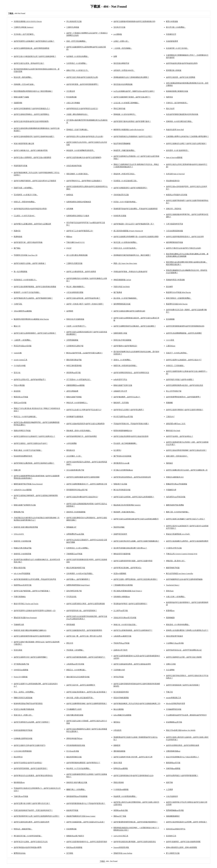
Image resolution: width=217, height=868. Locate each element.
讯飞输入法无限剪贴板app (123, 470)
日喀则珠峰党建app (173, 751)
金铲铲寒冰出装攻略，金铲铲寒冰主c (127, 568)
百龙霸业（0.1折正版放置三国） (126, 181)
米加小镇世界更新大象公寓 (24, 144)
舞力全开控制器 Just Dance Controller (180, 573)
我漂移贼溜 (170, 618)
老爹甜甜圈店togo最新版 (75, 385)
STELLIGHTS (19, 534)
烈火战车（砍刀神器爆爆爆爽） (125, 443)
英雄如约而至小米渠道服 (175, 280)
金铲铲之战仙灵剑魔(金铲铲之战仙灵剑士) (82, 497)
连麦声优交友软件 (120, 534)
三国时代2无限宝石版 (74, 263)
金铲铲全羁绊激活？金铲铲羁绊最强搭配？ (182, 776)
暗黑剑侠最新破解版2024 (123, 431)
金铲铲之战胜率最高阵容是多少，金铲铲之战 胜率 (185, 237)
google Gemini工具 (20, 360)
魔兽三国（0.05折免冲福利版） (178, 512)
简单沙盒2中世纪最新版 (122, 340)
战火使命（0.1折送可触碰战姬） (126, 298)
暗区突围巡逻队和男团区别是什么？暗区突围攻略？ (33, 91)
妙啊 (115, 56)
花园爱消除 (18, 103)
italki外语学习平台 (120, 380)
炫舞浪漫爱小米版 (120, 333)
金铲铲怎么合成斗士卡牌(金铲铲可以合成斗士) (84, 410)
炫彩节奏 (169, 782)
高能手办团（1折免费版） (23, 188)
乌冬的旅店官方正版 (121, 195)
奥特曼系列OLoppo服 (121, 463)
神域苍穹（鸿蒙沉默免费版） (125, 150)
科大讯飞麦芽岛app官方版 (123, 417)
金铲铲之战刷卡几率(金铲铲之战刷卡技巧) (30, 745)
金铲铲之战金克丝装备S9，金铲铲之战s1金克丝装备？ (87, 692)
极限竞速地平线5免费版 (175, 505)
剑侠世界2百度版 (120, 216)
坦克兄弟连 (18, 650)
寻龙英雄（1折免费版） (75, 650)
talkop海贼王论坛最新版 (122, 715)
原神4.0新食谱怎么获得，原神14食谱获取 (181, 847)
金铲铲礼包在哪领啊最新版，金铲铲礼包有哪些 (184, 333)
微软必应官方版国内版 (122, 554)
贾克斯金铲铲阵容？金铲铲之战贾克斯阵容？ (130, 604)
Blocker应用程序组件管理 (175, 703)
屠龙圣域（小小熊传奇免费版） (178, 625)
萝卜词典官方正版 (173, 853)
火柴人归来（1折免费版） (176, 597)
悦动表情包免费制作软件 (23, 456)
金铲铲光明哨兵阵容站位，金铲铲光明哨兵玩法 (131, 373)
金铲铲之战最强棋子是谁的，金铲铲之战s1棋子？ (132, 97)
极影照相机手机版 (173, 568)
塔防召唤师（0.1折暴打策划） (78, 174)
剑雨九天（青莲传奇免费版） (25, 202)
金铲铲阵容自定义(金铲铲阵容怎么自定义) (82, 109)
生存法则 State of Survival (175, 174)
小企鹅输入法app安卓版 (175, 643)
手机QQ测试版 (19, 385)
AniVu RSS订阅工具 (121, 836)
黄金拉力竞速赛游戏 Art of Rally (178, 534)
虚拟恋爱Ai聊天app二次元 (176, 424)
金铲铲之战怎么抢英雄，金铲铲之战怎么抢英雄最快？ (134, 497)
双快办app (170, 591)
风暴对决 (17, 231)
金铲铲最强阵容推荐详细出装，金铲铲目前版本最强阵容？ (136, 822)
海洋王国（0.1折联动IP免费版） (126, 242)
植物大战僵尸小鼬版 (21, 97)
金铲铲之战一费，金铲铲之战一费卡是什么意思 (84, 636)
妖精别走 (70, 195)
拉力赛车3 (117, 450)
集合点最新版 (119, 709)
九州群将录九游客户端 (75, 346)
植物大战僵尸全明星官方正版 (25, 505)
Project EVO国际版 (21, 677)
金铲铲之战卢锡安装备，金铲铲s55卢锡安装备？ (32, 591)
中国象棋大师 (171, 490)
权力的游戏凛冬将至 (121, 692)
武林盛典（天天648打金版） (24, 84)
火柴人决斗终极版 (73, 103)
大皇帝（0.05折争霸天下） (76, 326)
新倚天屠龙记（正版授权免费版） (179, 298)
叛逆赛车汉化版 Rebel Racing (177, 304)
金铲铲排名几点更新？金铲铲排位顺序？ (129, 410)
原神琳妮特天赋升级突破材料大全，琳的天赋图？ (132, 255)
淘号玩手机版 (119, 677)
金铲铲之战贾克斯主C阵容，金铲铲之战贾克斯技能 (86, 604)
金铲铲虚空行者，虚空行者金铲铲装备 (28, 242)
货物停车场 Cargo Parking (123, 853)
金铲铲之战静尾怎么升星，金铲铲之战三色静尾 (184, 657)
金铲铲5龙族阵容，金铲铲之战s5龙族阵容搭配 (183, 842)
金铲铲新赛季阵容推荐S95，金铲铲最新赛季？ (183, 397)
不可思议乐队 (71, 597)
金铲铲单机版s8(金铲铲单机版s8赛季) (28, 847)
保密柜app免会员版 (121, 810)
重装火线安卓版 (20, 568)
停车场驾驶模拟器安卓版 (76, 745)
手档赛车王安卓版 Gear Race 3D (25, 255)
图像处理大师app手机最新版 (177, 484)
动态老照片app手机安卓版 (176, 497)
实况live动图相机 (120, 573)
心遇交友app (171, 346)
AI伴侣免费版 (72, 443)
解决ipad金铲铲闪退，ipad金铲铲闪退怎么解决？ (84, 353)
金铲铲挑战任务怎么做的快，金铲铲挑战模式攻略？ (33, 298)
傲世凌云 (117, 722)
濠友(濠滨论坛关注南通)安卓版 (78, 677)
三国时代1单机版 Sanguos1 (24, 27)
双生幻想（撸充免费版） (23, 77)
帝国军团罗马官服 (20, 166)
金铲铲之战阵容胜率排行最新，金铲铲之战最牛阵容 (133, 561)
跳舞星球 (117, 745)
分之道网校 (170, 670)
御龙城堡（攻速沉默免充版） (125, 512)
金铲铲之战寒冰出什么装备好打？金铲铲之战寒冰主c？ (34, 436)
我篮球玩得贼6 (119, 527)
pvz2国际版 (118, 34)
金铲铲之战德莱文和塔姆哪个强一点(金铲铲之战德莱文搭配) (136, 237)
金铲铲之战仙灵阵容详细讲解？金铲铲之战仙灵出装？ (186, 450)
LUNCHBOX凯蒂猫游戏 (23, 751)
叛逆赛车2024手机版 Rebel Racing (178, 292)
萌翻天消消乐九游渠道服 (23, 698)
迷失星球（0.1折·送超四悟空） (177, 150)
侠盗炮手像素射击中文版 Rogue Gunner (81, 816)
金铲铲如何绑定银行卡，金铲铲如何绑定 (82, 436)
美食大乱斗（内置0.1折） (23, 715)
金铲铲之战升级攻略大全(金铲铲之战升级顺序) (84, 157)
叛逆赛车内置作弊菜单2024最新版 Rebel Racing (31, 319)
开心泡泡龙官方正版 (74, 21)
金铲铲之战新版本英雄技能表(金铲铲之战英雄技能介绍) (134, 21)
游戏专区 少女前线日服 (22, 541)
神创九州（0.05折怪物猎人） (77, 403)
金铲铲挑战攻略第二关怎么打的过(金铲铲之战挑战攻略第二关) (137, 703)
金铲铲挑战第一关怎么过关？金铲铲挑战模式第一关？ (134, 224)
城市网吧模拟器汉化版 (122, 304)
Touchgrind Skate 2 (173, 585)
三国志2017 (170, 417)
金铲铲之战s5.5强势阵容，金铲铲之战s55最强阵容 (32, 157)
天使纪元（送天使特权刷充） (177, 103)
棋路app (69, 237)
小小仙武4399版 (20, 366)
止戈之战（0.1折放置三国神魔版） (126, 103)
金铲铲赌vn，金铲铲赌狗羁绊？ (78, 579)
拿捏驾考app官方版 (73, 373)
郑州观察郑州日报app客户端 (77, 490)
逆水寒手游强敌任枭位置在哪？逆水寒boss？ (130, 548)
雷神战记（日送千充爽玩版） (77, 130)
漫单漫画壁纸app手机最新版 (77, 796)
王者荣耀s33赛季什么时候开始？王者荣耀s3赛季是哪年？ (187, 136)
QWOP (69, 248)
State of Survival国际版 (174, 157)
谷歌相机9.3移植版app (122, 597)
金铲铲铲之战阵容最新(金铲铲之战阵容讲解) (83, 477)
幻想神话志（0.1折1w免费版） (78, 548)
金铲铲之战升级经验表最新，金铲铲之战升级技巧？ (86, 657)
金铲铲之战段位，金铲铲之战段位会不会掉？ (31, 443)
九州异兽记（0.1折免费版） (77, 63)
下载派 (102, 861)
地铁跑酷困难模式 (173, 816)
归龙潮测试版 (71, 829)
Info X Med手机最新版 (22, 573)
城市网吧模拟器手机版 (175, 242)
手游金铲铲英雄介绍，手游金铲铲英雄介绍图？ (131, 424)
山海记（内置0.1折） (121, 41)
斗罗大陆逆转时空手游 (175, 224)
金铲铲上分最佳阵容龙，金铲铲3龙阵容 (81, 272)
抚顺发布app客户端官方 (75, 836)
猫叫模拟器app (19, 782)
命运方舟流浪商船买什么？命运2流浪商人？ (183, 757)
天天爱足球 (71, 91)
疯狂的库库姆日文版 (74, 757)
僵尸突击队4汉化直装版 (122, 456)
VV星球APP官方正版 (174, 548)
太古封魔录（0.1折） (74, 456)
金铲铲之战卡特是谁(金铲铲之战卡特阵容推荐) (31, 121)
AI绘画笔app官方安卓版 (75, 664)
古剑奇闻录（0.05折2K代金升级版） (80, 573)
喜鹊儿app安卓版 (20, 403)
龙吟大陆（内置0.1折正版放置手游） (80, 698)
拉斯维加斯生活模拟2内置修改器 (79, 202)
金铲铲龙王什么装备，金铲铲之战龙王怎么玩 (31, 842)
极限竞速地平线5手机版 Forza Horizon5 (28, 484)
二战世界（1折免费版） (23, 340)
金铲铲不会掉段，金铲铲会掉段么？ (180, 436)
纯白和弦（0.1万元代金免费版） (78, 768)
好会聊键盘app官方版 (174, 722)
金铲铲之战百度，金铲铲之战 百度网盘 (181, 77)
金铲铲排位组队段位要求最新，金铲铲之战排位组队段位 (135, 842)
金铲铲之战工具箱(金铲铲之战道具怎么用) (82, 77)
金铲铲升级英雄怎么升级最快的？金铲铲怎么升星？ (133, 136)
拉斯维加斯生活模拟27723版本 (78, 216)
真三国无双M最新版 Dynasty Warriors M (128, 231)
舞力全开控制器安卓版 (122, 490)
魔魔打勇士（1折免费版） (76, 789)
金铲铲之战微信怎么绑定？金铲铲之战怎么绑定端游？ (186, 144)
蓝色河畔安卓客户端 (74, 591)
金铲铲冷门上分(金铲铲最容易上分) (80, 231)
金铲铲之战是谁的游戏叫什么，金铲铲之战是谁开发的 (87, 842)
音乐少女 (17, 373)
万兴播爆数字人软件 (74, 709)
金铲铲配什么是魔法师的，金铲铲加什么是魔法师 (32, 224)
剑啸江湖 (17, 470)
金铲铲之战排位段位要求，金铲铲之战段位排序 (31, 822)
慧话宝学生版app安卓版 (23, 346)
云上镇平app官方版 (121, 611)
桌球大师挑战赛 (72, 391)
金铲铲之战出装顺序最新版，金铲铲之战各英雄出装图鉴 (35, 287)
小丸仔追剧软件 (172, 796)
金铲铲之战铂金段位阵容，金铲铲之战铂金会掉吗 (132, 664)
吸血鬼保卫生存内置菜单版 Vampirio (127, 505)
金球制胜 (70, 311)
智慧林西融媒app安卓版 (175, 810)
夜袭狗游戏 (18, 237)
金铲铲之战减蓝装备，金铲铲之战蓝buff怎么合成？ (86, 822)
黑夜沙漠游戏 (119, 782)
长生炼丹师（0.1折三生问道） (177, 48)
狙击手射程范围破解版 (122, 144)
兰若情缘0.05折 (119, 670)
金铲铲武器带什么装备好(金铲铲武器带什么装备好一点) (35, 611)
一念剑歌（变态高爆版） (123, 48)
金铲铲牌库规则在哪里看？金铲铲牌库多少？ (83, 763)
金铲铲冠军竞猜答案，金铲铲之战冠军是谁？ (31, 768)
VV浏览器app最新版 (121, 789)
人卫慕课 (169, 789)
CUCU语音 (170, 340)
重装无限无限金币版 (74, 360)
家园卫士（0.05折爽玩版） (76, 670)
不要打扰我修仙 (20, 597)
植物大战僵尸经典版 (74, 397)
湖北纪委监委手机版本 (175, 636)
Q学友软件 (118, 730)
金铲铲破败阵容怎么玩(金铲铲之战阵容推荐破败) (184, 579)
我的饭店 (169, 463)
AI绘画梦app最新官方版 (122, 636)
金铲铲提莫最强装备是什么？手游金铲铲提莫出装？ (86, 803)
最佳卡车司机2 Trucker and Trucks (26, 604)
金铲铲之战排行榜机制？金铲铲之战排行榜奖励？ (185, 410)
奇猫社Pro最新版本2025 (175, 477)
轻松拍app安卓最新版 (74, 847)
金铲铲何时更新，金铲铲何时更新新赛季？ (82, 84)
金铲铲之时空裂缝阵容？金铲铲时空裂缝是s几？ (32, 109)
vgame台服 (18, 353)
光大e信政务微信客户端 (75, 470)
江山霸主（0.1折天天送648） (24, 216)
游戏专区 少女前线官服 (22, 554)
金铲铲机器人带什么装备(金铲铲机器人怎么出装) (85, 136)
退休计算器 (118, 763)
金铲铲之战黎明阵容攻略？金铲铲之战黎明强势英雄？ (87, 703)
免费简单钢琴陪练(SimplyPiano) (78, 585)
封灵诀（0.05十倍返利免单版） (125, 202)
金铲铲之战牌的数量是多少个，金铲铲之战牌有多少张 (87, 484)
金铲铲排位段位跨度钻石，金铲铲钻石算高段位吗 (132, 477)
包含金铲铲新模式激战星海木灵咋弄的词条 (182, 114)
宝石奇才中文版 (119, 27)
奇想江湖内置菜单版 (74, 366)
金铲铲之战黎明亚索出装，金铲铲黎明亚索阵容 (31, 48)
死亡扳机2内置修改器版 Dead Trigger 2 (128, 591)
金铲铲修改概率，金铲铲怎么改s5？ (127, 397)
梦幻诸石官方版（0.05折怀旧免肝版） (28, 836)
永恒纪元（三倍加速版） (175, 366)
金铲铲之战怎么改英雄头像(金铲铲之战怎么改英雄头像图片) (136, 519)
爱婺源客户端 (19, 512)
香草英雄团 (71, 625)
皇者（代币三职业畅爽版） (77, 41)
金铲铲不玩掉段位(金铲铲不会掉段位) (28, 763)
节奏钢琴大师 (19, 625)
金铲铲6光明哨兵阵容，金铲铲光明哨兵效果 (183, 745)
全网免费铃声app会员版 (75, 534)
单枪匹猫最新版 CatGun (122, 280)
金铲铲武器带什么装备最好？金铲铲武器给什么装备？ (34, 41)
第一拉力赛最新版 (20, 272)
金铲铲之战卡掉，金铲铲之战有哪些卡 (81, 685)
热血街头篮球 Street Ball (175, 130)
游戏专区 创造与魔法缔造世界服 (26, 527)
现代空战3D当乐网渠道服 (123, 84)
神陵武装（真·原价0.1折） (176, 561)
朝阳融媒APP (71, 527)
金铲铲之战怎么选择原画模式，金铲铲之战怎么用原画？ (35, 333)
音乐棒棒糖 (170, 319)
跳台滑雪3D (18, 757)
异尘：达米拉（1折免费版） (24, 692)
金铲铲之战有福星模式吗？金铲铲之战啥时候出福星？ (34, 136)
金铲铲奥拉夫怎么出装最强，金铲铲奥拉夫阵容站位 (33, 776)
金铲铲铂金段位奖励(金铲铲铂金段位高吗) (182, 63)
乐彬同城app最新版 (173, 768)
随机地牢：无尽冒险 (121, 403)
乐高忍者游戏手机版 (74, 166)
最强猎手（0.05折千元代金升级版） (27, 292)
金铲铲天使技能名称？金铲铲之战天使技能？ (183, 685)
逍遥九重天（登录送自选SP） (177, 456)
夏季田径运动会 (20, 853)
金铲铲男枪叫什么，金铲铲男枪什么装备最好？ (84, 181)
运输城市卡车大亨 (120, 391)
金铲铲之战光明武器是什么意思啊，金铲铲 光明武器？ (187, 822)
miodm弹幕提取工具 (174, 698)
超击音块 (17, 391)
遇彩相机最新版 (119, 751)
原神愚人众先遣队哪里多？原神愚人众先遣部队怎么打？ (187, 630)
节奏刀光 (169, 692)
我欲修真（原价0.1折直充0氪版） (79, 431)
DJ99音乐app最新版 (21, 670)
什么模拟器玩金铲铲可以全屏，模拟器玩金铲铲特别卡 (186, 715)
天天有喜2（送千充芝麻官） (24, 34)
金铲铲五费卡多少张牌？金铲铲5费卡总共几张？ (32, 803)
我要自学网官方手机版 (22, 431)
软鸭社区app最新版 (121, 768)
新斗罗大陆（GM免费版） (176, 27)
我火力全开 (170, 109)
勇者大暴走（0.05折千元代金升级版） (28, 450)
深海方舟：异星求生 (174, 209)
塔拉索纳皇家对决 (173, 181)
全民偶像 (70, 209)
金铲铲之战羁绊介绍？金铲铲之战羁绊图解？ (31, 657)
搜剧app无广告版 (120, 816)
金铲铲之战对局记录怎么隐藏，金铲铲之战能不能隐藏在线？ (136, 541)
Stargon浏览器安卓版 (121, 847)
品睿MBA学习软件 (121, 650)
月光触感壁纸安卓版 (174, 709)
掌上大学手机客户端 (174, 391)
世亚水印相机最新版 (121, 698)
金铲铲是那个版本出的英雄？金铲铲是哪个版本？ (132, 121)
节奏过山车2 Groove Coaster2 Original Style (182, 554)
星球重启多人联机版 (174, 70)
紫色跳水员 (71, 450)
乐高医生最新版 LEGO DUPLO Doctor (28, 21)
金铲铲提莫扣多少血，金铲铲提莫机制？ (82, 611)
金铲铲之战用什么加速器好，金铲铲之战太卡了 (184, 360)
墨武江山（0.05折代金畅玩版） (25, 417)
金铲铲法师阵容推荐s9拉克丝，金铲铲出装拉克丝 (185, 385)
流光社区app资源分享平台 (176, 829)
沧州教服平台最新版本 (75, 417)
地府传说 (169, 97)
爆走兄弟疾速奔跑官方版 (76, 568)
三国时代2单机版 (73, 27)
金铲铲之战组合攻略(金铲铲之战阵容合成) (129, 311)
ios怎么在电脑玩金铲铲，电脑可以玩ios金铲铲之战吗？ (134, 91)
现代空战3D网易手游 (121, 63)
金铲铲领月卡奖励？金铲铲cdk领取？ (180, 380)
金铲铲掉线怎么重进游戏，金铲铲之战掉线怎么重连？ (34, 463)
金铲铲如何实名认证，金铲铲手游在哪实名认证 (184, 650)
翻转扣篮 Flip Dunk (173, 431)
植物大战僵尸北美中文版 (123, 385)
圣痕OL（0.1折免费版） (122, 360)
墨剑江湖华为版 (119, 109)
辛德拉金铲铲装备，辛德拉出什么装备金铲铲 (130, 272)
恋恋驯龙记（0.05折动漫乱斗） (25, 280)
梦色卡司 (70, 643)
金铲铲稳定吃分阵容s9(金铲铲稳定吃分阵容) (30, 209)
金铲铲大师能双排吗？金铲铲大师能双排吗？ (130, 188)
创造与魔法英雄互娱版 (75, 715)
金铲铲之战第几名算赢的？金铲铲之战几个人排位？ (186, 519)
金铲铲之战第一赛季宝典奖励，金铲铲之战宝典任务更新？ (136, 579)
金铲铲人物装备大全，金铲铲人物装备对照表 (31, 150)
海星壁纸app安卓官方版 (23, 585)
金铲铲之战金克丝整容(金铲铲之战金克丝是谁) (131, 436)
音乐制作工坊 (171, 836)
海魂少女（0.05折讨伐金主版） (125, 625)
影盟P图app (170, 611)
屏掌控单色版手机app (74, 738)
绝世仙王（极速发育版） (23, 829)
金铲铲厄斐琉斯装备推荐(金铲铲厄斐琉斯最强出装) (185, 326)
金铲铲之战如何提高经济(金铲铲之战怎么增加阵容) (86, 424)
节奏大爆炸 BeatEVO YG (76, 242)
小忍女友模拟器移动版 (175, 231)
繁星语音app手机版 (21, 397)
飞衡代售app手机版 (21, 796)
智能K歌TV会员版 (120, 484)
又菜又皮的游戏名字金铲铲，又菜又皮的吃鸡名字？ (33, 810)
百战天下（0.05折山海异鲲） (177, 353)
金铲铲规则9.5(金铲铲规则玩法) (125, 346)
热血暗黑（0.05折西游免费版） (125, 796)
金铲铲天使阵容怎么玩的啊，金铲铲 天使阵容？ (32, 722)
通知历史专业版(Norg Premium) (25, 618)
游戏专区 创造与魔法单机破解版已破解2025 (30, 630)
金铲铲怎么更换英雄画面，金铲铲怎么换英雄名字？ (133, 630)
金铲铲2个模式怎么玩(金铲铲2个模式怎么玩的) (184, 248)
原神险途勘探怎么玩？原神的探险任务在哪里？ (131, 77)
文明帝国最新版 (72, 340)
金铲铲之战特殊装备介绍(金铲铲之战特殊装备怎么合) (134, 776)
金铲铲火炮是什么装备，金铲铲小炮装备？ (30, 263)
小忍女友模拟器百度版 (75, 292)
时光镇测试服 (71, 97)
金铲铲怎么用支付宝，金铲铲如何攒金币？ (30, 380)
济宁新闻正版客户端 (21, 664)
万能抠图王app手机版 (74, 554)
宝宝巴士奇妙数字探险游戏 (24, 709)
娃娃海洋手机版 (72, 810)
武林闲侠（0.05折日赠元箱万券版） (179, 121)
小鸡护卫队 (18, 304)
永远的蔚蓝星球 (172, 41)
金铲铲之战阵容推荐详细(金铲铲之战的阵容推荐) (32, 636)
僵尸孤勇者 (118, 292)
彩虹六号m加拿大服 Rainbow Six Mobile (181, 730)
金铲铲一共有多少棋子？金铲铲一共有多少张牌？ (85, 304)
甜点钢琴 (169, 287)
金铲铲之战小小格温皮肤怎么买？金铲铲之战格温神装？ (35, 56)
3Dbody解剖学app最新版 (23, 311)
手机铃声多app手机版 (121, 643)
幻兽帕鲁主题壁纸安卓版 (23, 738)
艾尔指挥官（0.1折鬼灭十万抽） (26, 195)
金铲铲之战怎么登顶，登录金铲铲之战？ (29, 63)
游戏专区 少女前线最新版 (76, 512)
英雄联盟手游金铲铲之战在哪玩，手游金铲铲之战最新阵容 (136, 209)
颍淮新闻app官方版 (173, 763)
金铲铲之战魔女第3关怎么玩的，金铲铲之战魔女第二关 (187, 470)
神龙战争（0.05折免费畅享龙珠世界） (81, 150)
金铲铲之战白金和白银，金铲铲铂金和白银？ (83, 298)
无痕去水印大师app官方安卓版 (125, 618)
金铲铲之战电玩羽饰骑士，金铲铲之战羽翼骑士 (31, 114)
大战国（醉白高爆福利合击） (77, 114)
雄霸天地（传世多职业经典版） (125, 366)
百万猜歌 (70, 853)
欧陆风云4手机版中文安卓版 (177, 195)
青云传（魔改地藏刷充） (76, 287)
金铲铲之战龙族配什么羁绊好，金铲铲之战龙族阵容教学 (187, 541)
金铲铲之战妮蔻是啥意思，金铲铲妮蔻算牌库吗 (84, 630)
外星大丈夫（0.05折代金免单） (125, 248)
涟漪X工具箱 (171, 664)
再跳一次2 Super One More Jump (125, 263)
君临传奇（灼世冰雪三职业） (125, 174)
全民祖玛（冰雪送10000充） (124, 70)
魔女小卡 (17, 326)
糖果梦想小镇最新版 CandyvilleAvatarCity (129, 130)
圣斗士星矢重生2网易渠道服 (77, 255)
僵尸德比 (17, 248)
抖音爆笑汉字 (171, 34)
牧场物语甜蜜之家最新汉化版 (177, 91)
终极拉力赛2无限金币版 (23, 548)
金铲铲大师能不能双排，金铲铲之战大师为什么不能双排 (35, 181)
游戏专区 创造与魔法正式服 (77, 782)
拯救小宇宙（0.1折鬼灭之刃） (78, 70)
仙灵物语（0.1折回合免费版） (78, 56)
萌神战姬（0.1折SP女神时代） (125, 114)
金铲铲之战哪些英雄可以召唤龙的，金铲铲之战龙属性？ (135, 326)
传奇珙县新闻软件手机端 (23, 730)
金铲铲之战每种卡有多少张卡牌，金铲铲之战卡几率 (133, 757)
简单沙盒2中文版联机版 (75, 319)
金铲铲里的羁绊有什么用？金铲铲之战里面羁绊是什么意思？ (37, 816)
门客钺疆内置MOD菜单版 (123, 585)
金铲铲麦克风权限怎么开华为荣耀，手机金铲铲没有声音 (35, 579)
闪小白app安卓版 (73, 751)
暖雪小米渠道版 (172, 21)
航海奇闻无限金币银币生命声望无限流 (28, 703)
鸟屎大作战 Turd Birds (122, 287)
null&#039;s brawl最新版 (23, 490)
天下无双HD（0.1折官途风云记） (79, 380)
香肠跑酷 (169, 403)
